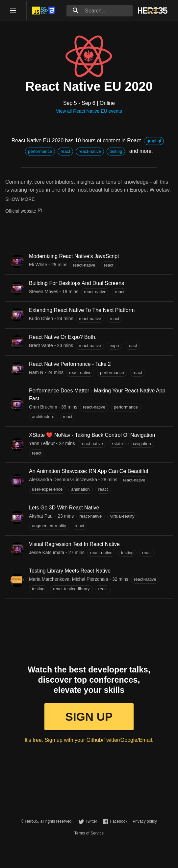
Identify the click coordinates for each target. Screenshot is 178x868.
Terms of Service (89, 833)
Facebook (119, 821)
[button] (154, 141)
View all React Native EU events (89, 111)
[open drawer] (13, 11)
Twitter (91, 821)
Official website (24, 211)
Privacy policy (145, 821)
